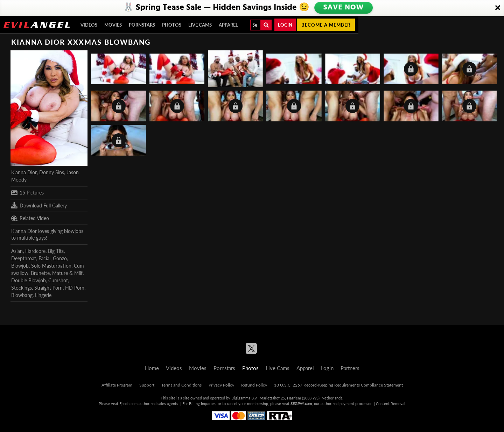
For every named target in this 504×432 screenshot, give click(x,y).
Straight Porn (48, 288)
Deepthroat (24, 258)
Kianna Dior (24, 172)
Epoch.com (128, 403)
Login (285, 25)
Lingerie (43, 295)
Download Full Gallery (39, 205)
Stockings (22, 288)
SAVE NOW (344, 8)
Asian (17, 251)
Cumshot (58, 280)
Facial (44, 258)
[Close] (498, 8)
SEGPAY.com (301, 403)
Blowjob (20, 266)
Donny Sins (52, 172)
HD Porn (75, 288)
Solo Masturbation (51, 266)
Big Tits (56, 251)
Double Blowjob (29, 280)
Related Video (30, 218)
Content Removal (391, 403)
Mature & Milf (67, 273)
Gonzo (60, 258)
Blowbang (22, 295)
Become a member (326, 25)
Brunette (40, 273)
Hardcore (35, 251)
